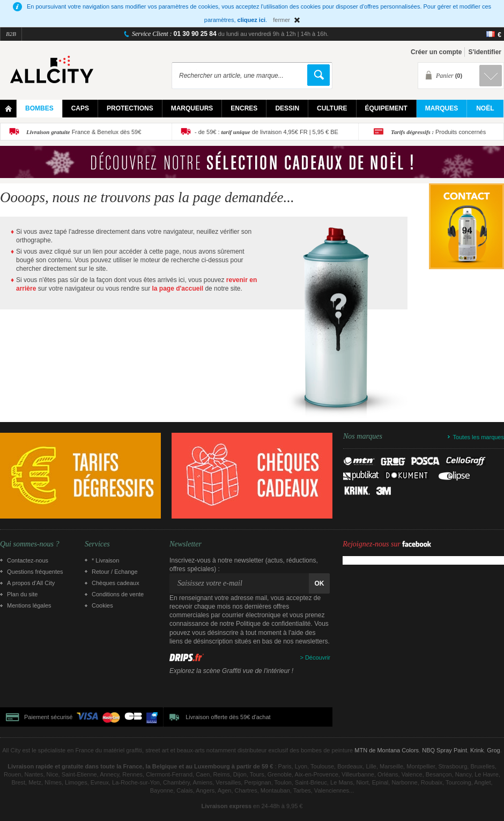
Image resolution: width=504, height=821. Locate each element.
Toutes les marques (479, 437)
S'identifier (485, 52)
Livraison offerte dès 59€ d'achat (228, 717)
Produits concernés (438, 132)
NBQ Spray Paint (444, 750)
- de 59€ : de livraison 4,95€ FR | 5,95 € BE (266, 132)
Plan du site (22, 594)
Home (8, 109)
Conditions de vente (118, 594)
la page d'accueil (178, 289)
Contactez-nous (28, 560)
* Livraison (105, 560)
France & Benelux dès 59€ (84, 132)
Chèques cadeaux (116, 583)
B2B (11, 34)
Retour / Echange (115, 572)
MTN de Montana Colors (387, 750)
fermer (281, 20)
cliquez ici (252, 20)
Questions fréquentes (35, 572)
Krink (477, 750)
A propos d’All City (31, 583)
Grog (493, 750)
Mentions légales (29, 605)
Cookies (102, 605)
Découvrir (318, 657)
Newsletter (186, 544)
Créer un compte (436, 52)
